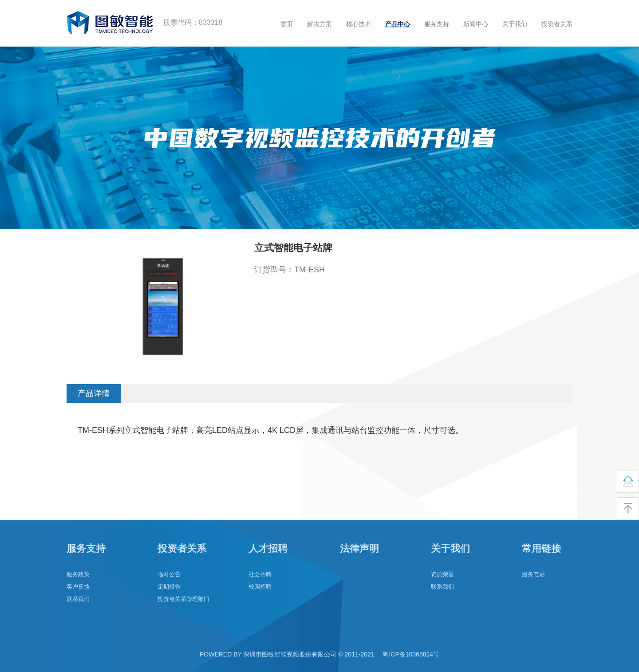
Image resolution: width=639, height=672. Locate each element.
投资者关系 (557, 24)
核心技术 (359, 24)
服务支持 (437, 24)
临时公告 (169, 574)
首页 (287, 24)
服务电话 (533, 574)
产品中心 (398, 24)
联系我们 (78, 599)
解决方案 (319, 24)
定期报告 (169, 587)
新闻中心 (476, 24)
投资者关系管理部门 (183, 599)
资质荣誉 (442, 574)
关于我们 (515, 24)
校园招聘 (260, 587)
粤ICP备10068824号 (411, 654)
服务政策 (78, 574)
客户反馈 (78, 587)
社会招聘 (260, 574)
